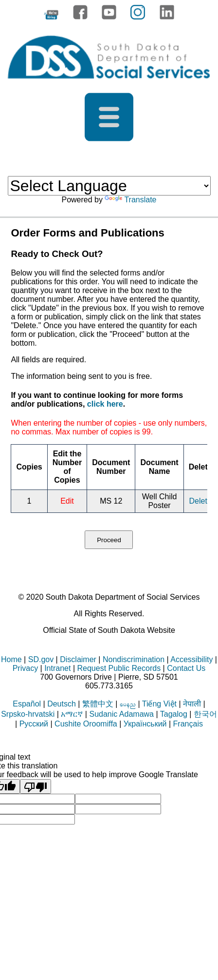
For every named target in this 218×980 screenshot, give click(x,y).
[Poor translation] (36, 786)
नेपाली (192, 704)
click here (105, 404)
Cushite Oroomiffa (86, 724)
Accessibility (191, 659)
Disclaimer (78, 659)
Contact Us (186, 668)
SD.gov (41, 659)
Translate (130, 200)
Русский (34, 724)
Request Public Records (119, 668)
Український (145, 724)
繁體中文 (98, 704)
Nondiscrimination (134, 659)
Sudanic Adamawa (121, 714)
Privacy (25, 668)
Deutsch (62, 704)
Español (27, 704)
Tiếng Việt (159, 704)
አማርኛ (72, 714)
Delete (200, 501)
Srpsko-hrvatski (28, 714)
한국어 (205, 714)
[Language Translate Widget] (109, 186)
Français (188, 724)
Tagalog (174, 714)
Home (11, 659)
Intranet (57, 668)
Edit (67, 501)
